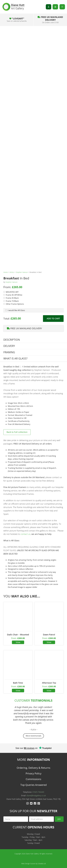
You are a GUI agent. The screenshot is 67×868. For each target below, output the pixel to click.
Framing (9, 352)
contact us (26, 534)
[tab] (33, 340)
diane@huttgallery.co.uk (36, 796)
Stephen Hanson (22, 272)
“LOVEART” (17, 20)
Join (59, 819)
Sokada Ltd (42, 864)
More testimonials (33, 736)
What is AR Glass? (15, 358)
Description (12, 340)
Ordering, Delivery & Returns (33, 768)
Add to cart (53, 318)
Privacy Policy (33, 773)
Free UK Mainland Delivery (50, 20)
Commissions (33, 779)
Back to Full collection (17, 432)
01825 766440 (38, 792)
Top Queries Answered (33, 785)
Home (6, 272)
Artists (12, 272)
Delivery (9, 346)
